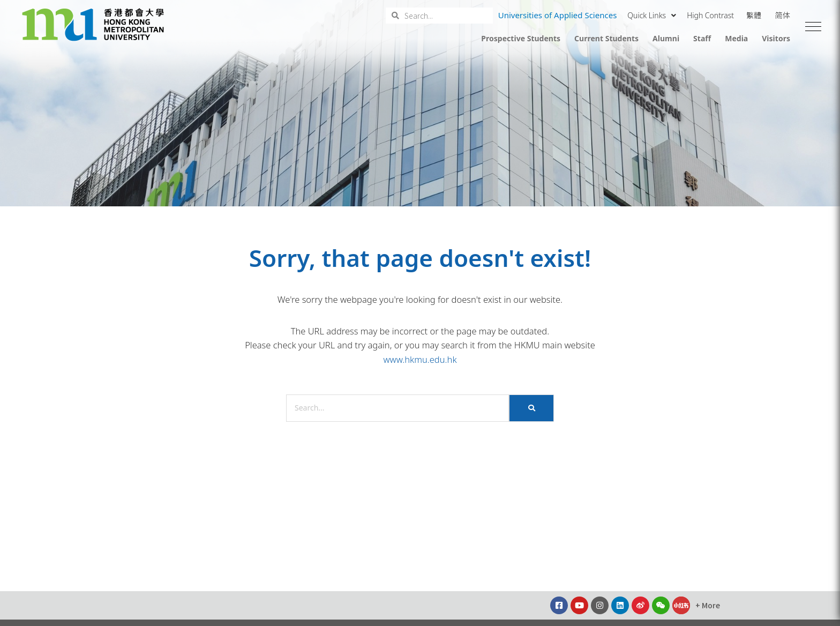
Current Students (606, 38)
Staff (702, 38)
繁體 (754, 15)
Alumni (666, 38)
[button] (813, 27)
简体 (783, 15)
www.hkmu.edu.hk (420, 359)
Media (736, 38)
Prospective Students (521, 38)
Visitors (776, 38)
